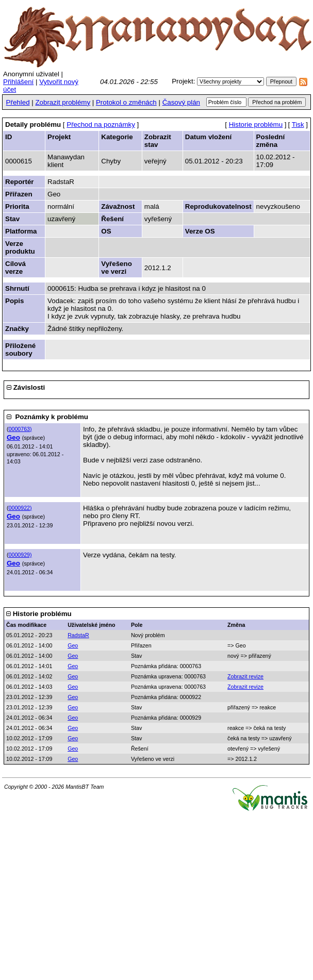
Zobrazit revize (245, 676)
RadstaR (78, 635)
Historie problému (256, 124)
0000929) (20, 555)
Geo (13, 437)
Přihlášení (18, 82)
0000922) (20, 508)
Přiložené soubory (20, 350)
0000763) (20, 429)
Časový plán (181, 102)
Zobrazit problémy (63, 102)
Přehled (18, 102)
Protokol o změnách (126, 102)
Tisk (298, 124)
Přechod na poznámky (101, 124)
